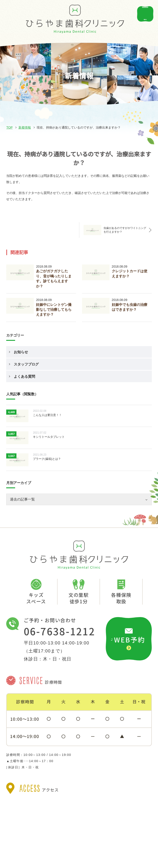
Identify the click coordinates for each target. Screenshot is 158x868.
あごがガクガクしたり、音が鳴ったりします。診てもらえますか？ (54, 279)
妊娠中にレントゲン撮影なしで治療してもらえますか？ (54, 310)
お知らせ (21, 352)
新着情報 (25, 127)
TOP (9, 127)
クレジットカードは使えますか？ (130, 274)
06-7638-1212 (59, 631)
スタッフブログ (26, 364)
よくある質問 (24, 376)
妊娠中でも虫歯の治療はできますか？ (130, 307)
